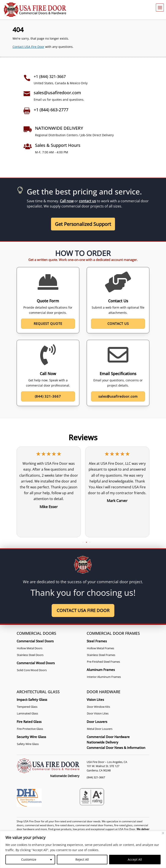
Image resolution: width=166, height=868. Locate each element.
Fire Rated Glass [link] (29, 722)
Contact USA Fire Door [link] (28, 47)
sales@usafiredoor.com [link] (57, 93)
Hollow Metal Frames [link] (101, 648)
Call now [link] (67, 201)
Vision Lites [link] (95, 700)
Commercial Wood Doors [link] (36, 663)
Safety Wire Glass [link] (28, 744)
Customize (29, 859)
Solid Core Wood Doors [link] (32, 670)
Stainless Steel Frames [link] (101, 655)
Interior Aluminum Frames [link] (104, 677)
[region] (83, 849)
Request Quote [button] (48, 324)
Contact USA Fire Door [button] (83, 610)
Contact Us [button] (118, 324)
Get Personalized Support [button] (83, 224)
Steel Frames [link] (97, 641)
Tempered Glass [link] (27, 707)
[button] (79, 542)
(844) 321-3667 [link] (96, 777)
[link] (35, 10)
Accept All (135, 859)
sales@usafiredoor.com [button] (118, 396)
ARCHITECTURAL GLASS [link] (38, 692)
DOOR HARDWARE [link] (104, 692)
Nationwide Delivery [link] (102, 742)
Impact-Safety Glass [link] (32, 700)
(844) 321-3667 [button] (48, 396)
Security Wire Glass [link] (31, 737)
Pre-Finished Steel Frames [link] (103, 662)
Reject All (82, 859)
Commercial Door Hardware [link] (108, 737)
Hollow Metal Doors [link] (30, 648)
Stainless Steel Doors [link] (30, 655)
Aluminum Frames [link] (101, 670)
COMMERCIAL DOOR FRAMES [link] (113, 633)
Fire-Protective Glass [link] (30, 729)
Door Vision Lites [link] (98, 714)
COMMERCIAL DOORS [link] (36, 633)
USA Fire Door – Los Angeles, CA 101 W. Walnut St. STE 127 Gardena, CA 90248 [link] (107, 766)
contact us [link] (87, 201)
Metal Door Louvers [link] (100, 729)
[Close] (163, 833)
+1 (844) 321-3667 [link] (50, 76)
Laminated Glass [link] (27, 714)
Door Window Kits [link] (98, 707)
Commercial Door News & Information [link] (116, 748)
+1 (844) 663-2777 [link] (51, 110)
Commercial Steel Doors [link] (35, 641)
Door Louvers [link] (97, 722)
